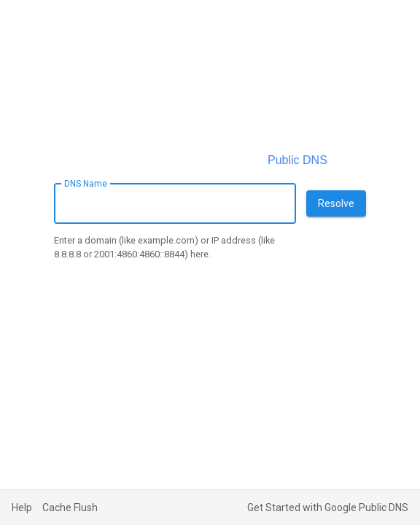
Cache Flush (70, 507)
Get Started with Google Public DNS (328, 507)
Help (22, 507)
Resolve (336, 203)
